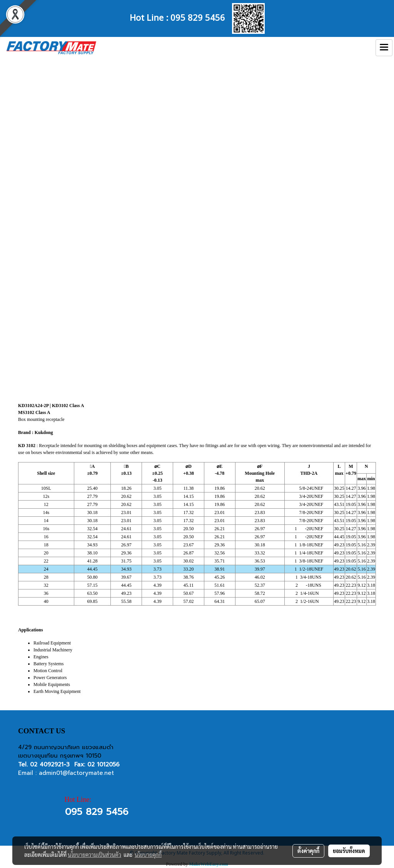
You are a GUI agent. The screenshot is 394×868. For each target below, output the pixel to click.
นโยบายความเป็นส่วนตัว (94, 855)
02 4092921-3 (50, 765)
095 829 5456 (198, 17)
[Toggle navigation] (384, 48)
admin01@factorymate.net (76, 773)
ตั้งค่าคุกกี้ (308, 851)
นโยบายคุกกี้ (148, 855)
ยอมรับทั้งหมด (349, 851)
